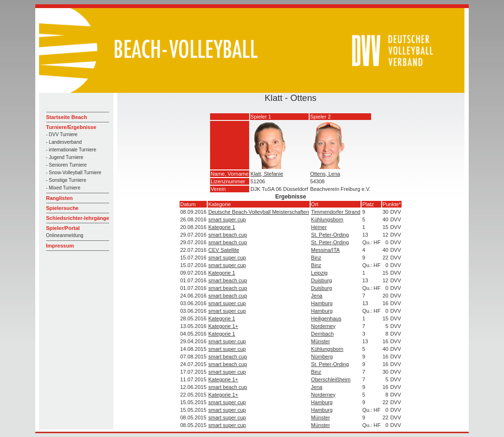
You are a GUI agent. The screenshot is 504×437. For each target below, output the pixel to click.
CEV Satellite (224, 250)
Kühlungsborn (327, 219)
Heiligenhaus (326, 318)
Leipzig (319, 273)
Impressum (60, 246)
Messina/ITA (325, 250)
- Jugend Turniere (65, 157)
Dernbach (323, 334)
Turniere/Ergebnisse (71, 127)
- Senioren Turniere (67, 165)
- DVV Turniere (62, 134)
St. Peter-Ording (330, 235)
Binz (316, 258)
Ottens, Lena (325, 174)
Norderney (323, 326)
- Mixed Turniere (63, 188)
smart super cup (227, 219)
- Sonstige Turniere (66, 180)
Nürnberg (322, 357)
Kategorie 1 (222, 227)
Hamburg (322, 303)
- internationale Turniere (71, 150)
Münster (321, 341)
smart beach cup (227, 235)
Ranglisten (60, 198)
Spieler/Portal (63, 228)
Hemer (319, 227)
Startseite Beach (67, 117)
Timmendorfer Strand (336, 212)
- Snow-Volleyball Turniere (74, 173)
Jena (317, 296)
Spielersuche (62, 208)
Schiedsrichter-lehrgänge (78, 218)
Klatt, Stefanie (267, 174)
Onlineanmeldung (65, 235)
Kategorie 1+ (223, 326)
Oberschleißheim (331, 379)
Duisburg (322, 280)
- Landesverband (64, 142)
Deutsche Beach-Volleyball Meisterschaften (259, 212)
